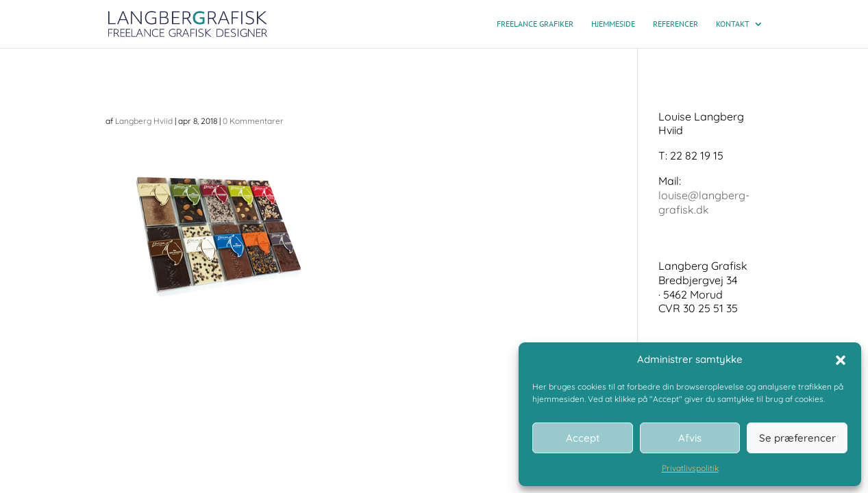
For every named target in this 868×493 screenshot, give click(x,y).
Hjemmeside (613, 24)
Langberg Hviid (144, 121)
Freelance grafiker (535, 24)
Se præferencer (797, 438)
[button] (841, 360)
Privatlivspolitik (690, 468)
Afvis (690, 438)
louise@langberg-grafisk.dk (704, 202)
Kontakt (733, 24)
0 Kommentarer (253, 121)
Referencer (675, 24)
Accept (583, 438)
